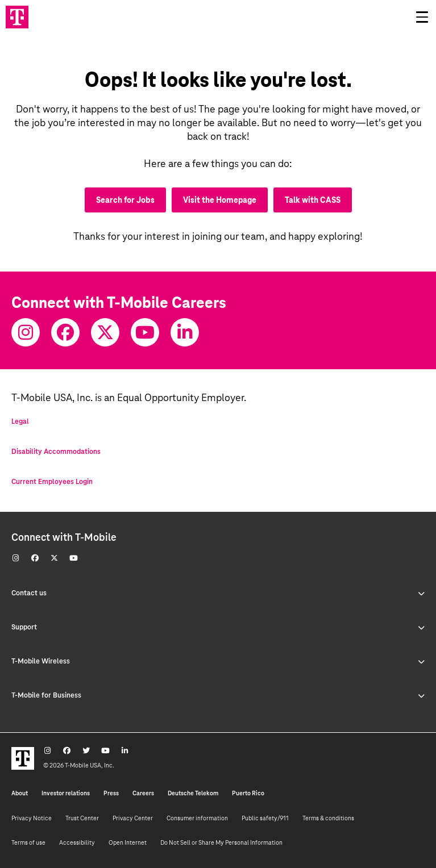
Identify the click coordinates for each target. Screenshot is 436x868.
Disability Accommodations (56, 452)
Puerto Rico (248, 793)
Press (111, 793)
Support (218, 627)
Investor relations (66, 793)
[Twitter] (105, 332)
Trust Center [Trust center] (82, 818)
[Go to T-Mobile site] (17, 17)
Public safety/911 (265, 818)
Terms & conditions (328, 818)
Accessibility (77, 842)
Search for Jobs (125, 200)
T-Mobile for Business (218, 695)
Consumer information (197, 818)
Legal (20, 422)
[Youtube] (145, 332)
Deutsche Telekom (193, 793)
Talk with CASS (313, 200)
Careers (143, 793)
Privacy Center (133, 818)
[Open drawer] (422, 17)
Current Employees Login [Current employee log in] (52, 482)
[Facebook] (65, 332)
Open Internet (128, 842)
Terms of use (28, 842)
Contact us (218, 593)
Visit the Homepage (220, 200)
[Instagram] (26, 332)
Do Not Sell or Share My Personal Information (221, 842)
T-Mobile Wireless (218, 661)
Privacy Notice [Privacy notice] (32, 818)
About (20, 793)
